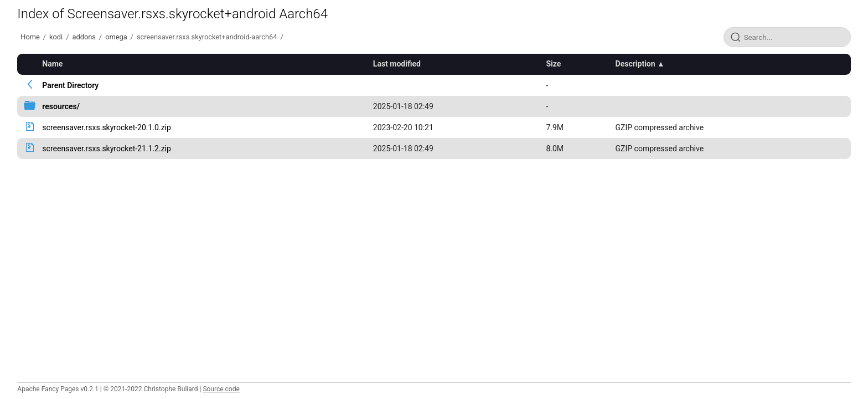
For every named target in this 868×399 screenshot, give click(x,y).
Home (30, 37)
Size (553, 64)
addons (84, 37)
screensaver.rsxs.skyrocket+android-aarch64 (207, 37)
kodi (56, 37)
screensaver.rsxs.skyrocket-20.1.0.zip (106, 127)
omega (116, 37)
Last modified (397, 64)
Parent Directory (70, 85)
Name (52, 64)
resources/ (61, 106)
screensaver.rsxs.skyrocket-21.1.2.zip (106, 149)
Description (635, 64)
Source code (221, 389)
